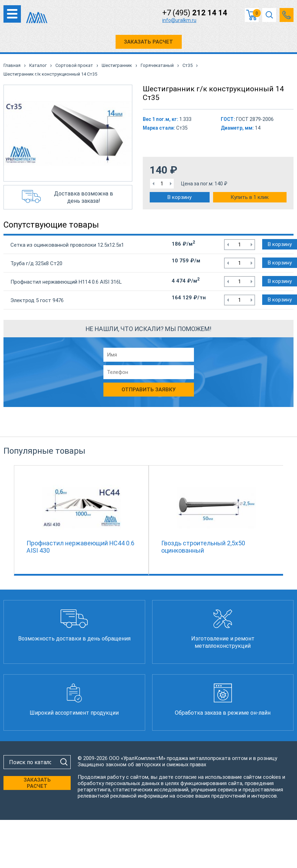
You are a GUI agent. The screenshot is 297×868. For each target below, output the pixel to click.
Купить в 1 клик (250, 197)
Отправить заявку (148, 390)
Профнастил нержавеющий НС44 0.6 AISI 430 (80, 547)
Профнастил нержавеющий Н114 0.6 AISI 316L (66, 282)
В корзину (179, 197)
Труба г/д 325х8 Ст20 (36, 263)
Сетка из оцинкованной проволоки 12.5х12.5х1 (67, 245)
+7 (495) (195, 13)
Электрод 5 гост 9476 (37, 300)
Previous (10, 519)
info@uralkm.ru (179, 20)
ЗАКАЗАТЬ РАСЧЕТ (148, 42)
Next (287, 519)
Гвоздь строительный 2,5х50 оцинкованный (203, 547)
